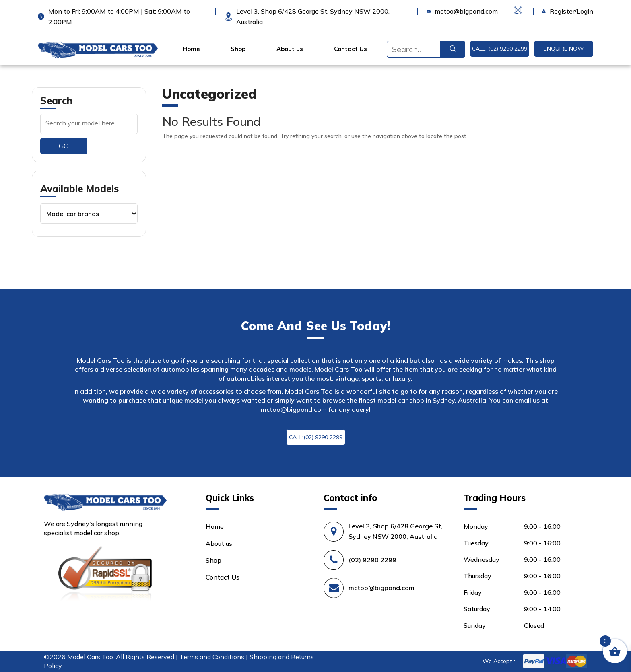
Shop (238, 49)
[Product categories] (89, 214)
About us (290, 49)
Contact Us (351, 49)
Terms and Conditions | (214, 657)
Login (550, 11)
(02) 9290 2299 (372, 560)
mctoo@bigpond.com (294, 409)
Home (191, 49)
